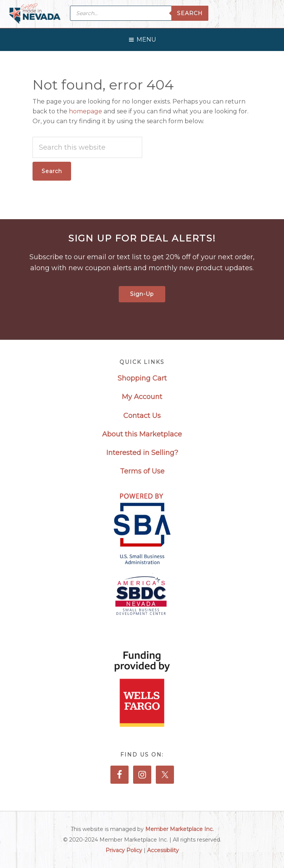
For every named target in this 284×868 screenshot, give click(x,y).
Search (190, 13)
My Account (142, 397)
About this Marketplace (142, 434)
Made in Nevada (35, 14)
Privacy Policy (124, 850)
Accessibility (163, 850)
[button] (146, 38)
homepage (85, 111)
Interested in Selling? (142, 453)
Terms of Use (142, 471)
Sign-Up (142, 294)
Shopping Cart (142, 378)
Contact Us (142, 416)
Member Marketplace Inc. (179, 829)
